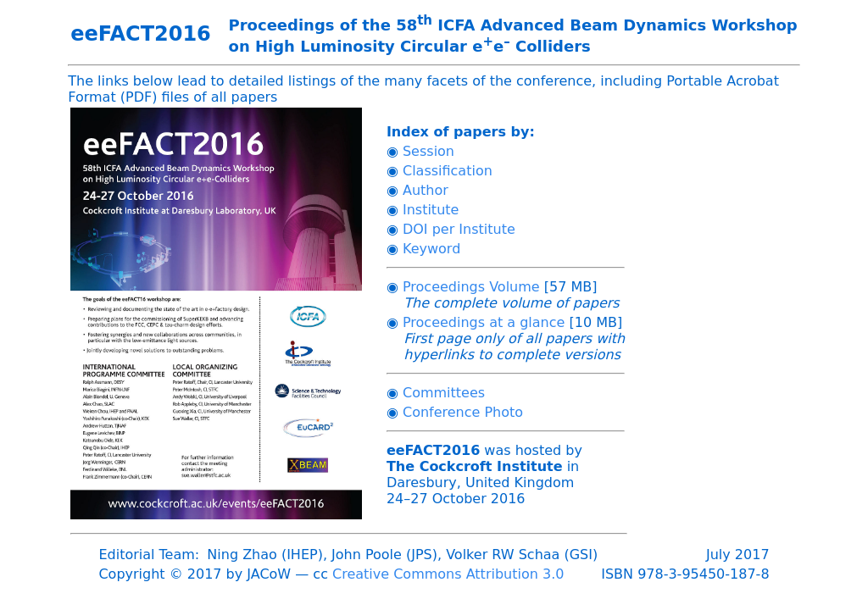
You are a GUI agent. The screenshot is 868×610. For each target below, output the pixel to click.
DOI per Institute (459, 229)
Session (428, 151)
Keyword (431, 249)
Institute (431, 210)
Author (426, 190)
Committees (444, 393)
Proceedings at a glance (484, 322)
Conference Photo (463, 412)
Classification (448, 171)
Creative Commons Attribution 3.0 (448, 574)
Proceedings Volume (471, 287)
